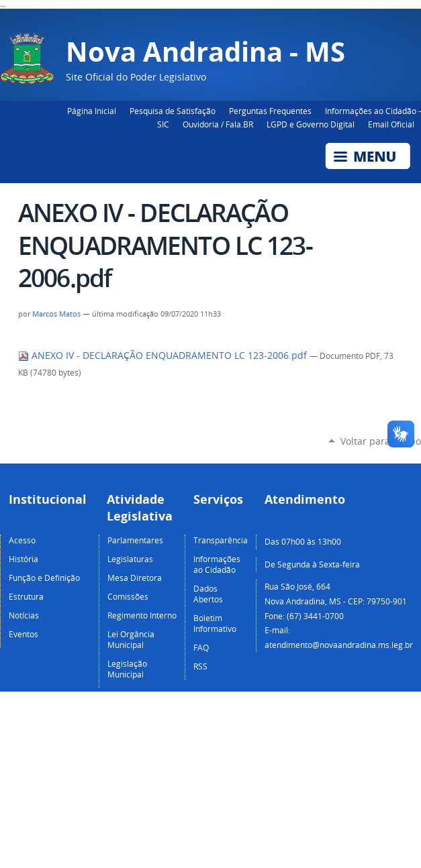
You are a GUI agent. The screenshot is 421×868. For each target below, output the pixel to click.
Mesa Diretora (135, 578)
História (24, 559)
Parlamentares (135, 540)
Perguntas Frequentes (270, 111)
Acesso (22, 540)
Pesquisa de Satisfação (173, 111)
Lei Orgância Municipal (131, 639)
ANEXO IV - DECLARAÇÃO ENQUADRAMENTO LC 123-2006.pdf (164, 356)
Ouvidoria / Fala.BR (218, 124)
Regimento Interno (142, 615)
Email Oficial (391, 124)
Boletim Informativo (215, 623)
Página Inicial (92, 111)
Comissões (128, 596)
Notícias (24, 615)
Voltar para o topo (381, 441)
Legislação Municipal (127, 669)
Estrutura (26, 596)
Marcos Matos (56, 314)
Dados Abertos (208, 594)
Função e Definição (44, 578)
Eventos (24, 634)
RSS (200, 666)
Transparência (221, 540)
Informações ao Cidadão (217, 564)
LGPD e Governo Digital (311, 124)
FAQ (201, 647)
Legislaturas (130, 559)
